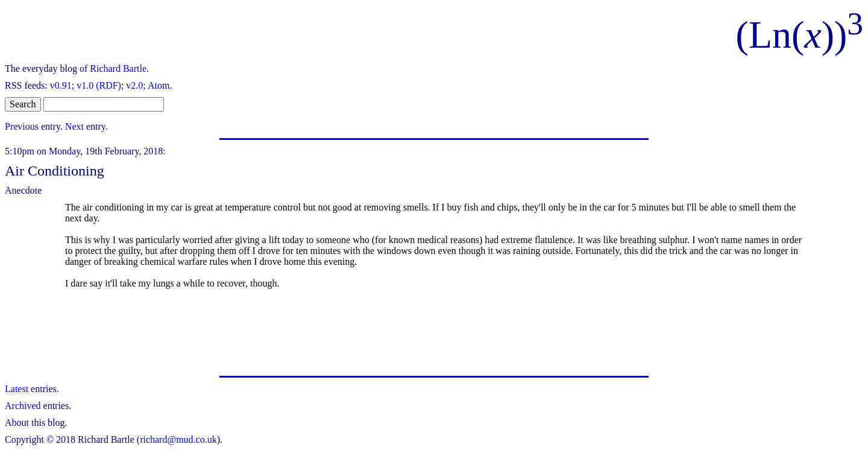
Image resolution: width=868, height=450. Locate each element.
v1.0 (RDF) (99, 85)
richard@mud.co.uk (178, 439)
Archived (23, 406)
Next (74, 126)
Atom (159, 85)
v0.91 (61, 85)
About (17, 423)
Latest (17, 389)
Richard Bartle (118, 68)
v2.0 (134, 85)
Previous (22, 126)
